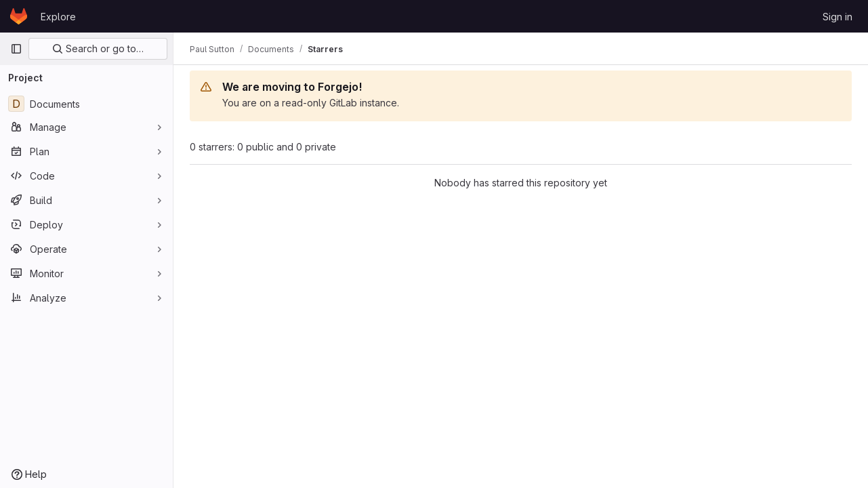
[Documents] (86, 104)
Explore (58, 17)
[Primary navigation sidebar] (16, 49)
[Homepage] (19, 16)
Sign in (838, 17)
